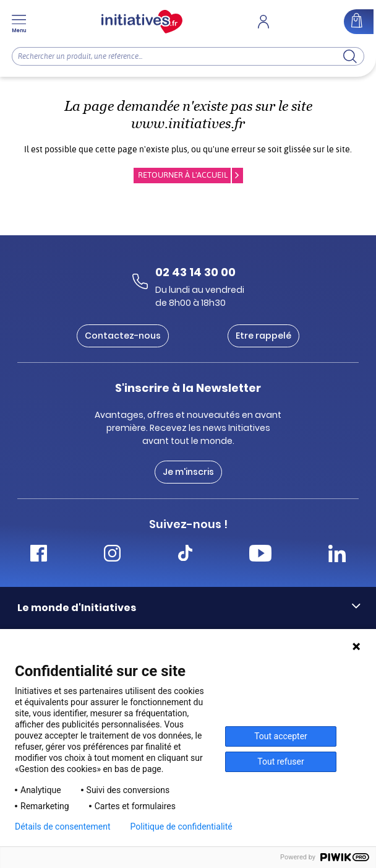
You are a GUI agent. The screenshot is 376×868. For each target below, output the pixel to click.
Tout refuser (280, 762)
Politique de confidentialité (182, 827)
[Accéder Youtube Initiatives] (260, 555)
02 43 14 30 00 (195, 272)
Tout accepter (281, 736)
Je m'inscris (188, 472)
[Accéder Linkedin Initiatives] (337, 555)
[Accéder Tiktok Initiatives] (185, 555)
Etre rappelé (263, 336)
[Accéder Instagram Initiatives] (112, 555)
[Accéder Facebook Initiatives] (39, 555)
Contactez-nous (123, 336)
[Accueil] (142, 22)
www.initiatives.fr (188, 124)
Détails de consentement (63, 827)
